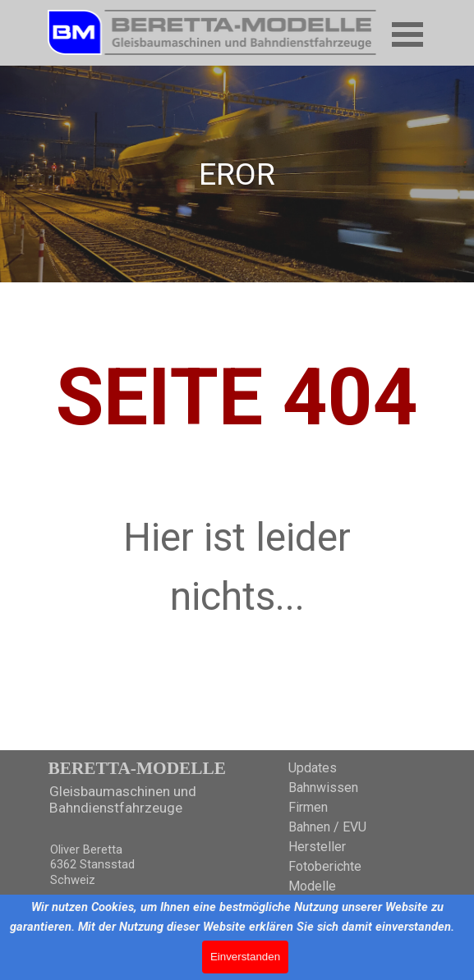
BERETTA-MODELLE (137, 768)
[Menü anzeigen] (408, 34)
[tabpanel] (237, 174)
